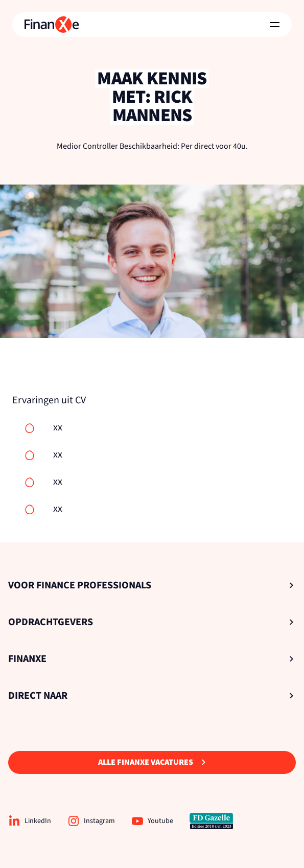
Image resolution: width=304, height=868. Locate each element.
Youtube (152, 821)
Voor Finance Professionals (151, 585)
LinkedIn (30, 821)
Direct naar (151, 696)
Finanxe (151, 659)
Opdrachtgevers (151, 622)
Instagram (91, 821)
